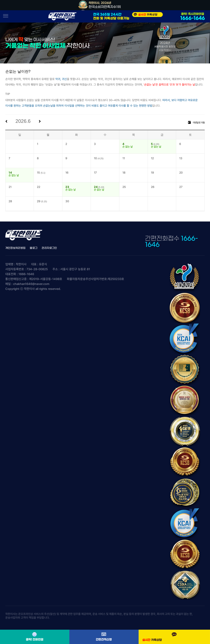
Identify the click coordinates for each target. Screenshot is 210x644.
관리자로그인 (49, 248)
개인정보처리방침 (15, 248)
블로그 (34, 248)
